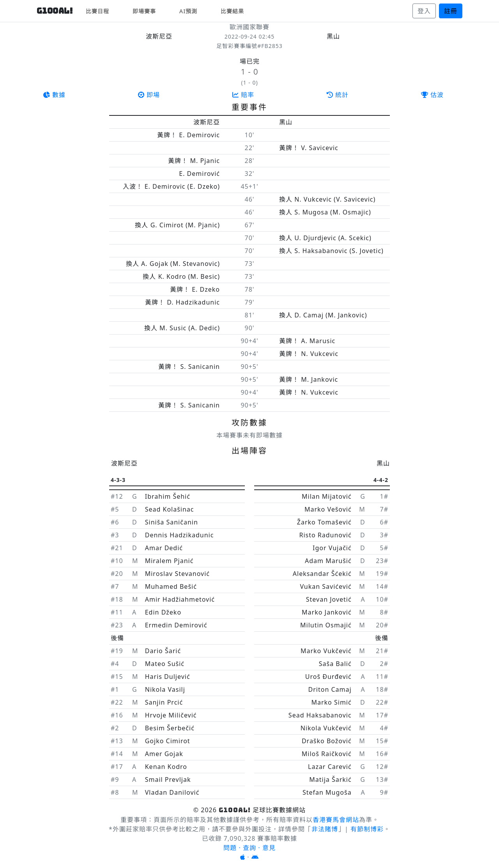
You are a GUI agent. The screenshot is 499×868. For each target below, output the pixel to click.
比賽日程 (97, 11)
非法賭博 (325, 829)
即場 (149, 95)
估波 (432, 95)
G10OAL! (55, 11)
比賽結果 (232, 11)
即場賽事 (144, 11)
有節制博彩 (367, 829)
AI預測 (188, 11)
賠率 (243, 95)
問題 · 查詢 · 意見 (249, 848)
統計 (338, 95)
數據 (54, 95)
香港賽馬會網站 (336, 820)
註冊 (451, 11)
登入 (424, 11)
